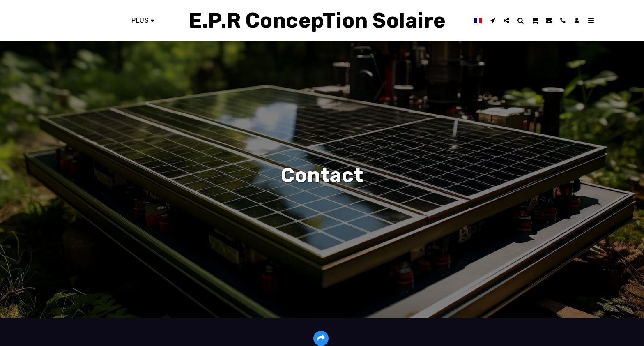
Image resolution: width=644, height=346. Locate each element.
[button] (489, 20)
